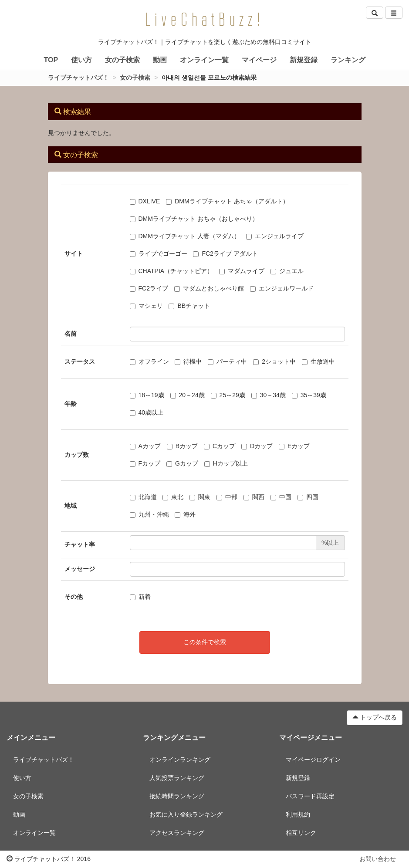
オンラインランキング (180, 760)
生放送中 (318, 361)
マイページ (259, 60)
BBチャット (189, 306)
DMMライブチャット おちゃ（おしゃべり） (194, 219)
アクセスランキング (177, 833)
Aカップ (145, 446)
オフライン (149, 361)
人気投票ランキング (177, 778)
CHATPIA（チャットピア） (172, 271)
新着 (140, 597)
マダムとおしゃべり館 (209, 288)
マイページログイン (313, 760)
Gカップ (182, 463)
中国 (281, 497)
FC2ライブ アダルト (225, 253)
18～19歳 (147, 395)
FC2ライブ (149, 288)
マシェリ (146, 306)
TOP (51, 60)
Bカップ (182, 446)
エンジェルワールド (282, 288)
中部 (227, 497)
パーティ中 (227, 361)
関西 (254, 497)
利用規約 (298, 814)
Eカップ (294, 446)
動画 (160, 60)
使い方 (81, 60)
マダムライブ (242, 271)
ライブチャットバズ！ (78, 78)
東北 (173, 497)
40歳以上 (147, 412)
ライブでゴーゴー (159, 253)
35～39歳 (309, 395)
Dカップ (257, 446)
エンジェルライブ (275, 236)
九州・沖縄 (149, 514)
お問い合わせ (378, 859)
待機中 (188, 361)
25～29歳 (228, 395)
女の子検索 (122, 60)
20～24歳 (188, 395)
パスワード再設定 (310, 796)
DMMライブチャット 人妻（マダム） (185, 236)
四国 (308, 497)
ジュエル (287, 271)
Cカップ (220, 446)
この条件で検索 (205, 642)
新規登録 (304, 60)
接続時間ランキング (177, 796)
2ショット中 (274, 361)
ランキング (348, 60)
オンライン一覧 (204, 60)
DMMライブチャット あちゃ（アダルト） (227, 201)
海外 (185, 514)
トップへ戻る (375, 717)
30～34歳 (269, 395)
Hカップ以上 (226, 463)
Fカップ (145, 463)
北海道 (143, 497)
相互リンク (301, 833)
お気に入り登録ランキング (186, 814)
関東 (200, 497)
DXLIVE (145, 201)
